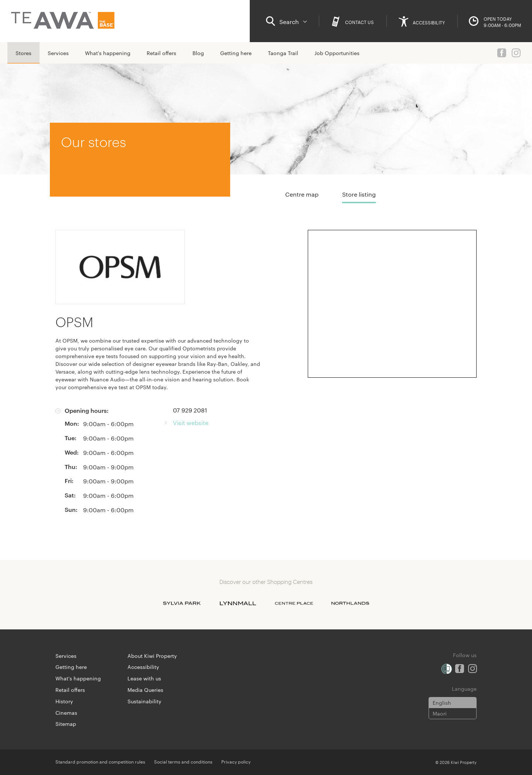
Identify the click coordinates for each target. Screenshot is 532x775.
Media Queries (145, 690)
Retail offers (161, 53)
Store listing (359, 194)
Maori (440, 713)
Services (58, 53)
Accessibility (143, 667)
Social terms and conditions (183, 761)
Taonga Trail (283, 53)
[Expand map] (392, 304)
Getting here (236, 53)
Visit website (191, 423)
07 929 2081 (190, 410)
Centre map (302, 194)
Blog (198, 53)
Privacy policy (236, 761)
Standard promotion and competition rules (100, 761)
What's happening (108, 53)
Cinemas (66, 713)
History (64, 701)
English (442, 703)
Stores (23, 53)
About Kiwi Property (152, 656)
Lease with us (144, 678)
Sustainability (144, 701)
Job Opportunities (337, 53)
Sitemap (66, 724)
